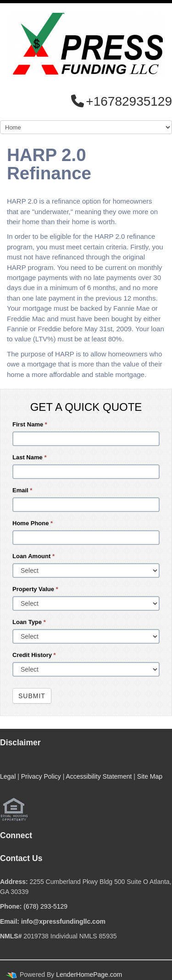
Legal (8, 776)
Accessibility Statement (99, 776)
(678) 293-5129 (45, 906)
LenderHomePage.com (89, 975)
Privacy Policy (41, 776)
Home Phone (33, 523)
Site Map (150, 776)
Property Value (35, 589)
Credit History (34, 655)
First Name (30, 424)
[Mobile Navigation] (86, 127)
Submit (32, 696)
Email (22, 490)
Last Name (29, 457)
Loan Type (29, 622)
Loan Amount (33, 556)
